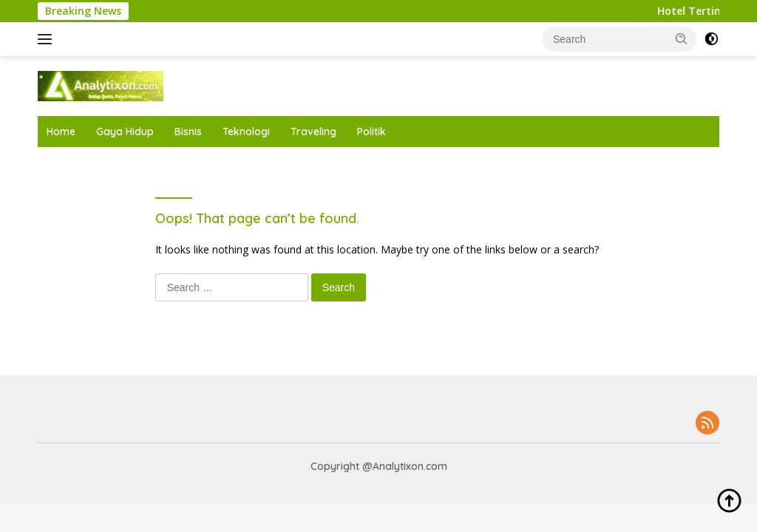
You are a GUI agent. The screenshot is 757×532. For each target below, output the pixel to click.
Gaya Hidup (125, 132)
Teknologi (246, 132)
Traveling (313, 132)
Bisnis (188, 132)
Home (61, 132)
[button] (682, 38)
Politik (371, 132)
